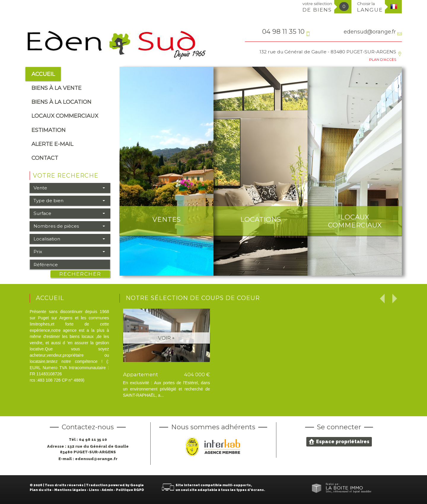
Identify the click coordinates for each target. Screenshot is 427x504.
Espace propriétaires (339, 441)
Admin (107, 490)
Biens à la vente (56, 88)
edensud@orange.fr (370, 32)
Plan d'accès (383, 59)
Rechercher (80, 274)
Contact (45, 158)
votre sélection (317, 7)
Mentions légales (70, 490)
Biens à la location (61, 102)
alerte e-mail (52, 144)
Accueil (43, 74)
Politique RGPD (130, 490)
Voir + (166, 338)
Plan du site (41, 490)
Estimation (48, 130)
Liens (94, 490)
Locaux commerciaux (65, 116)
